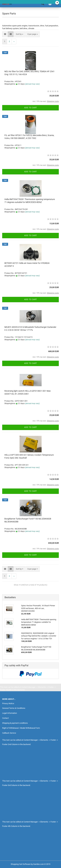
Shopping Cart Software (21, 864)
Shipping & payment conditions (15, 723)
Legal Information (10, 713)
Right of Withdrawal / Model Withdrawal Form (21, 728)
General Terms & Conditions (14, 708)
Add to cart (31, 108)
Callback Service (9, 733)
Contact (5, 718)
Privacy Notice (8, 703)
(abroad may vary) (32, 84)
